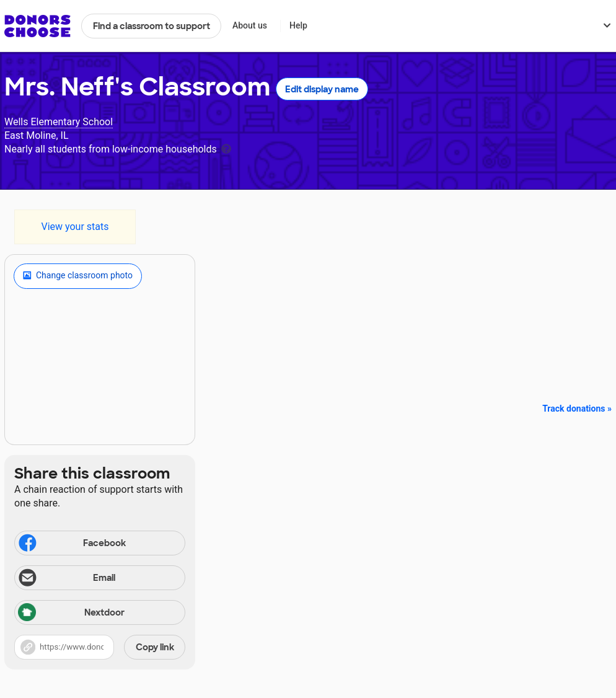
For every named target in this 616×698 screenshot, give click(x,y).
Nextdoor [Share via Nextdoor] (71, 613)
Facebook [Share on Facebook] (71, 544)
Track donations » (577, 409)
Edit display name (322, 89)
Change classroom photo (78, 276)
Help (298, 25)
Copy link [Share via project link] (155, 647)
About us (250, 25)
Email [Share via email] (66, 579)
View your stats (75, 227)
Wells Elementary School (59, 122)
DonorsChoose (37, 26)
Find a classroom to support (152, 26)
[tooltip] (226, 148)
